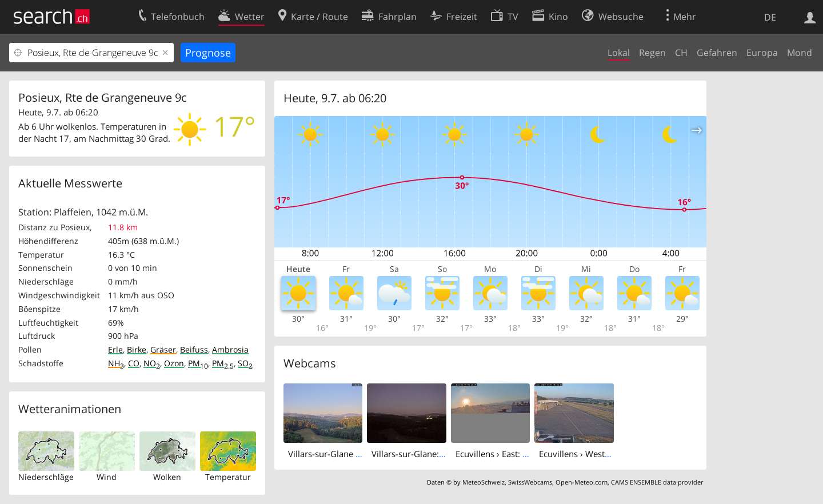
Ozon (174, 363)
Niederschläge (46, 477)
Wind (107, 477)
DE (770, 17)
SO (245, 363)
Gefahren (717, 53)
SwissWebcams (530, 482)
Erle (115, 349)
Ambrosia (230, 349)
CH (681, 53)
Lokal (619, 53)
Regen (652, 53)
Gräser (163, 349)
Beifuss (194, 349)
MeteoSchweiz (484, 482)
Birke (137, 349)
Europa (762, 53)
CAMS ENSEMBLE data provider (657, 482)
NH (116, 363)
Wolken (167, 477)
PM (198, 363)
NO (152, 363)
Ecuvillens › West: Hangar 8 (592, 454)
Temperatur (228, 477)
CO (134, 363)
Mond (800, 53)
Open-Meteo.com (582, 482)
